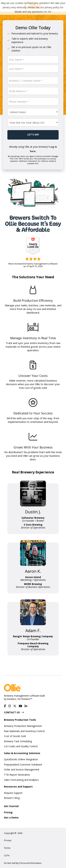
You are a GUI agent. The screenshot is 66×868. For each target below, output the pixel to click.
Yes (45, 12)
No (50, 12)
